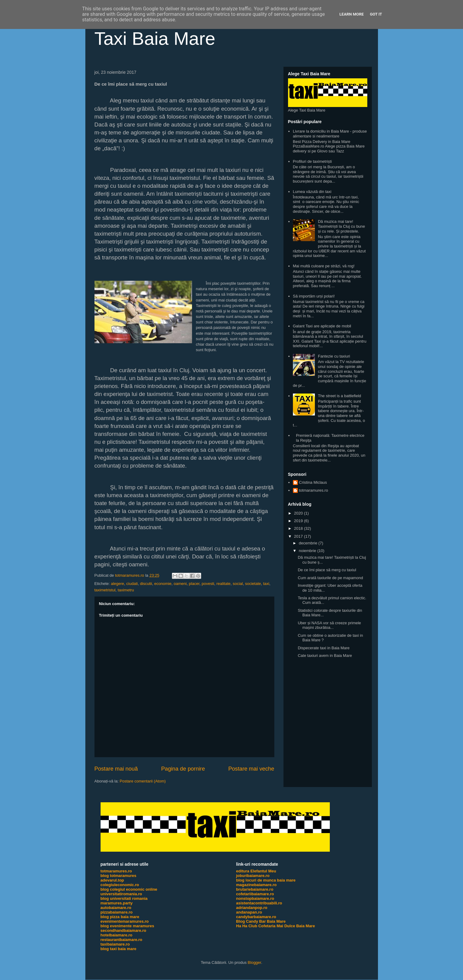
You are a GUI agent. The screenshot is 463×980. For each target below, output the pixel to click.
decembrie (308, 543)
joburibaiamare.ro (253, 876)
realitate (223, 584)
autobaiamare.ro (116, 908)
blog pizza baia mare (120, 917)
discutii (146, 584)
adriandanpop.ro (252, 908)
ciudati (132, 584)
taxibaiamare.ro (115, 944)
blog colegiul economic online (129, 889)
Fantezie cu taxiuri (334, 356)
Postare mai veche (251, 769)
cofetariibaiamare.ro (255, 894)
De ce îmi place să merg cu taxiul (327, 570)
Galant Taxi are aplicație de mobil (322, 326)
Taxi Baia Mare (155, 39)
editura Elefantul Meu (256, 871)
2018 (299, 528)
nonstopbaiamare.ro (255, 898)
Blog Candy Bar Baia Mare (261, 921)
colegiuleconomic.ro (120, 885)
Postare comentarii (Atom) (143, 781)
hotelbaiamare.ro (117, 935)
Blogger (255, 962)
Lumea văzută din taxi (312, 192)
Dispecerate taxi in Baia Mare (324, 648)
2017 (299, 536)
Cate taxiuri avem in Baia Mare (325, 656)
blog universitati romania (124, 898)
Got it (376, 14)
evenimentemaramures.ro (125, 921)
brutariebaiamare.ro (255, 889)
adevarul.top (112, 880)
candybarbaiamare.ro (256, 917)
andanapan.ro (249, 912)
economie (163, 584)
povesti (208, 584)
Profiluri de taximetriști (312, 161)
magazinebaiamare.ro (256, 885)
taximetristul (105, 590)
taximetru (126, 590)
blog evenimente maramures (127, 926)
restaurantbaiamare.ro (121, 940)
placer (194, 584)
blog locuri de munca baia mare (266, 880)
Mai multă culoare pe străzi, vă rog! (324, 266)
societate (253, 584)
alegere (118, 584)
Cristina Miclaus (313, 482)
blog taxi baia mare (119, 949)
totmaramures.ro (313, 490)
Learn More (352, 14)
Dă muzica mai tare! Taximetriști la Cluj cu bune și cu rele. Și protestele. (342, 226)
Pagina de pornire (183, 769)
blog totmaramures (119, 876)
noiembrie (308, 551)
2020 (299, 513)
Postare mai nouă (116, 769)
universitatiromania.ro (121, 894)
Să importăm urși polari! (314, 296)
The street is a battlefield (340, 396)
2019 (299, 521)
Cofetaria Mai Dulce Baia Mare (287, 926)
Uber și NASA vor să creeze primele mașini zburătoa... (329, 625)
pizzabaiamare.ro (117, 912)
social (238, 584)
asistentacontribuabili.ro (259, 903)
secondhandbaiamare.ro (123, 930)
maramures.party (117, 903)
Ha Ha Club (247, 926)
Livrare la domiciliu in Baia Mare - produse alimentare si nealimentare (330, 134)
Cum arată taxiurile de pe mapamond (330, 578)
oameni (180, 584)
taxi (266, 584)
